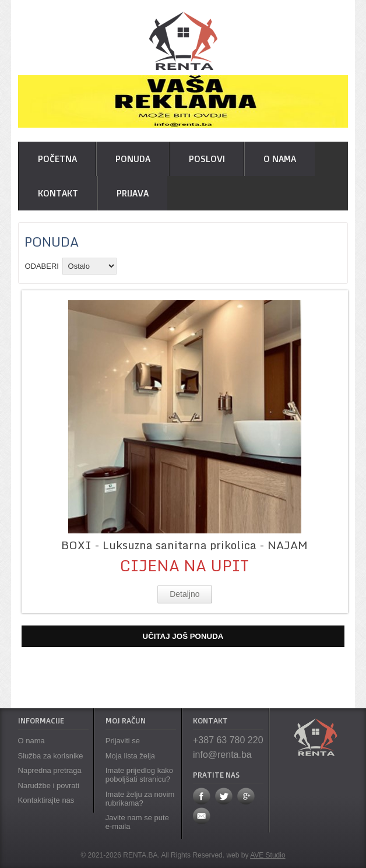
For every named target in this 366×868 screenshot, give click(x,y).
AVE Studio (268, 855)
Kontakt (58, 193)
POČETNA (57, 159)
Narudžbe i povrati (49, 786)
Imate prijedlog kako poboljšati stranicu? (139, 775)
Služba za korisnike (51, 756)
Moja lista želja (130, 756)
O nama (280, 159)
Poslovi (207, 159)
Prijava (133, 193)
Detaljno (184, 594)
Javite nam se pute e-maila (137, 822)
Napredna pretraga (50, 770)
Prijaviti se (123, 741)
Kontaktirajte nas (46, 800)
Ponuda (133, 159)
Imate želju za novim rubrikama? (140, 799)
